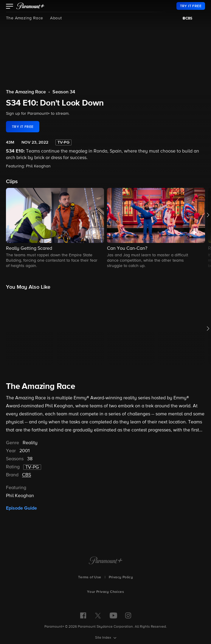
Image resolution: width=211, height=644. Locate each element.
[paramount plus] (30, 6)
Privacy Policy (121, 577)
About (56, 18)
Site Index (104, 638)
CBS (27, 475)
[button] (10, 7)
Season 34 (64, 92)
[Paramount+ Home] (106, 561)
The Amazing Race (24, 18)
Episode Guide (21, 508)
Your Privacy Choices (105, 592)
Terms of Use (90, 577)
